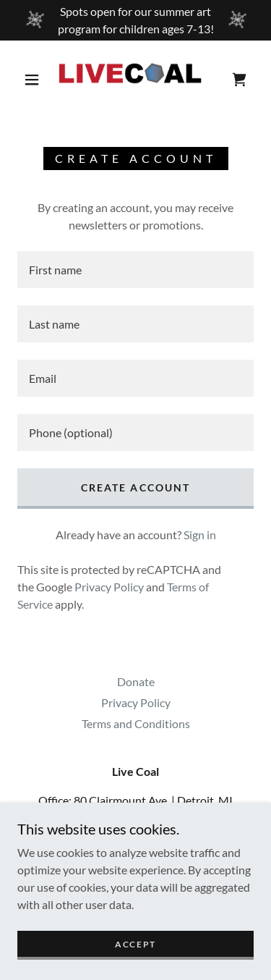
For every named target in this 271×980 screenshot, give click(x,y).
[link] (138, 79)
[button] (32, 80)
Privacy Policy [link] (109, 587)
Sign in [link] (200, 535)
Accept (135, 944)
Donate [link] (136, 681)
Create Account (135, 487)
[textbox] (135, 270)
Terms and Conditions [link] (136, 723)
